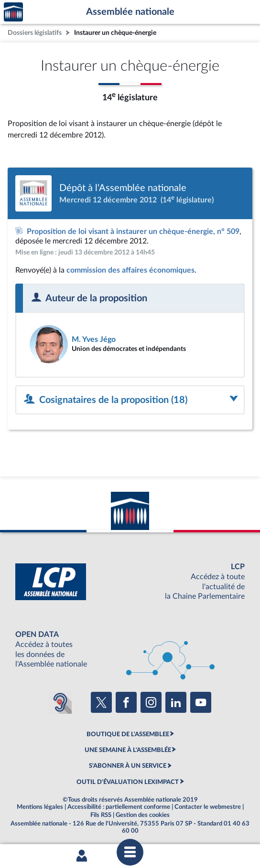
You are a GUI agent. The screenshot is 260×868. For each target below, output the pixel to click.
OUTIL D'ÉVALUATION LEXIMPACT (128, 782)
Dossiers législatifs (35, 33)
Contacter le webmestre (208, 807)
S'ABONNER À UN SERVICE (128, 766)
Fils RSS (101, 815)
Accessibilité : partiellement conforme (119, 807)
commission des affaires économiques (130, 270)
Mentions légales (40, 807)
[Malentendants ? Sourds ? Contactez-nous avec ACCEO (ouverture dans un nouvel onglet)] (60, 702)
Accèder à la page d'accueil (13, 12)
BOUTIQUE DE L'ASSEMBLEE (128, 734)
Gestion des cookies (143, 815)
